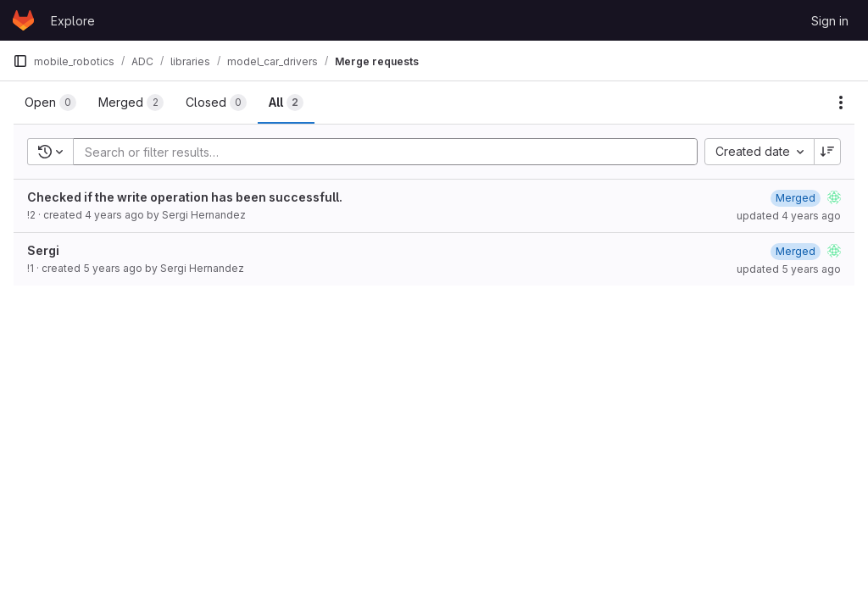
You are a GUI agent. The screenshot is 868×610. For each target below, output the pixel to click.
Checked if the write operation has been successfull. (185, 197)
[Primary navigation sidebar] (20, 61)
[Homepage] (23, 20)
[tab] (50, 103)
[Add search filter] (390, 152)
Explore (73, 21)
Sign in (830, 21)
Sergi (43, 250)
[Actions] (841, 103)
